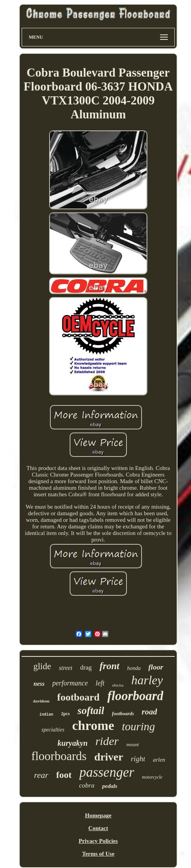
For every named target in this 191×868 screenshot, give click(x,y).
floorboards (59, 756)
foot (64, 775)
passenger (107, 772)
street (66, 668)
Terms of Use (98, 854)
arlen (159, 760)
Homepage (98, 815)
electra (118, 685)
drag (86, 667)
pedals (110, 786)
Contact (98, 828)
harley (147, 680)
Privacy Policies (98, 841)
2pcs (66, 714)
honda (134, 668)
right (138, 759)
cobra (87, 785)
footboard (78, 697)
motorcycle (152, 777)
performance (70, 683)
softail (91, 711)
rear (41, 775)
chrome (93, 725)
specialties (53, 730)
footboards (123, 713)
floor (156, 667)
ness (39, 684)
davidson (41, 701)
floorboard (136, 696)
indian (46, 715)
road (150, 712)
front (109, 666)
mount (133, 744)
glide (42, 666)
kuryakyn (73, 743)
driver (109, 757)
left (100, 683)
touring (138, 726)
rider (107, 741)
